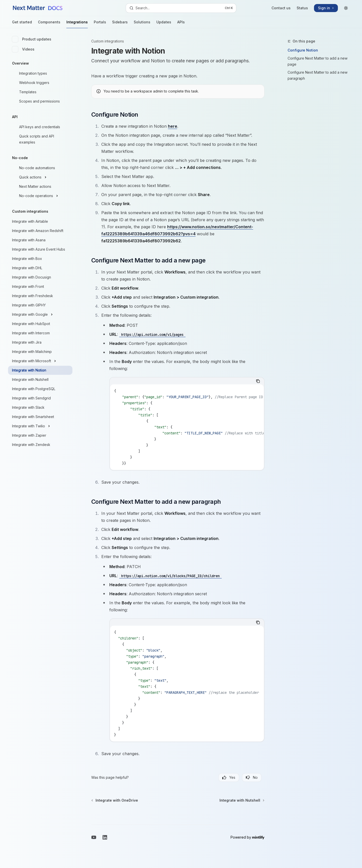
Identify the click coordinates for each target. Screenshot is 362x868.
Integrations (77, 24)
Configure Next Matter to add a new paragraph (318, 75)
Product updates (32, 39)
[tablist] (181, 381)
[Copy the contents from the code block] (258, 381)
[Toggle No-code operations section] (40, 196)
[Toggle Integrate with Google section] (40, 314)
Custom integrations (108, 41)
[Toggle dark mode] (346, 8)
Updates (164, 24)
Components (49, 24)
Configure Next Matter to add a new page (318, 61)
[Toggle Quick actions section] (40, 177)
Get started (22, 24)
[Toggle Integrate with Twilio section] (40, 426)
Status (302, 8)
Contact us (281, 8)
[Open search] (181, 8)
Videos (23, 49)
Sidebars (120, 24)
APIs (181, 24)
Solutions (142, 24)
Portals (100, 24)
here (173, 126)
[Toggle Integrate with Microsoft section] (40, 361)
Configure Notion (303, 50)
